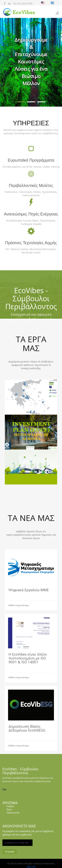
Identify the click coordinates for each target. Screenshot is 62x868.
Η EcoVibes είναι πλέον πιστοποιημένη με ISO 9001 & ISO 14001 (28, 658)
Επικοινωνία (13, 813)
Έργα (9, 809)
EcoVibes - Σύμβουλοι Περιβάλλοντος (31, 298)
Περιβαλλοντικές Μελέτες (31, 185)
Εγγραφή (10, 851)
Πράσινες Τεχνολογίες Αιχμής (31, 243)
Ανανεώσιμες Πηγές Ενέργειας (31, 214)
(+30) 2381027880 (24, 4)
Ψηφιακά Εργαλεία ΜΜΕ (29, 590)
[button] (21, 102)
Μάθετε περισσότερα (19, 605)
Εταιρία (10, 806)
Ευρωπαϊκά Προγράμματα (31, 160)
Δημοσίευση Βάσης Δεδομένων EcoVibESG (27, 728)
